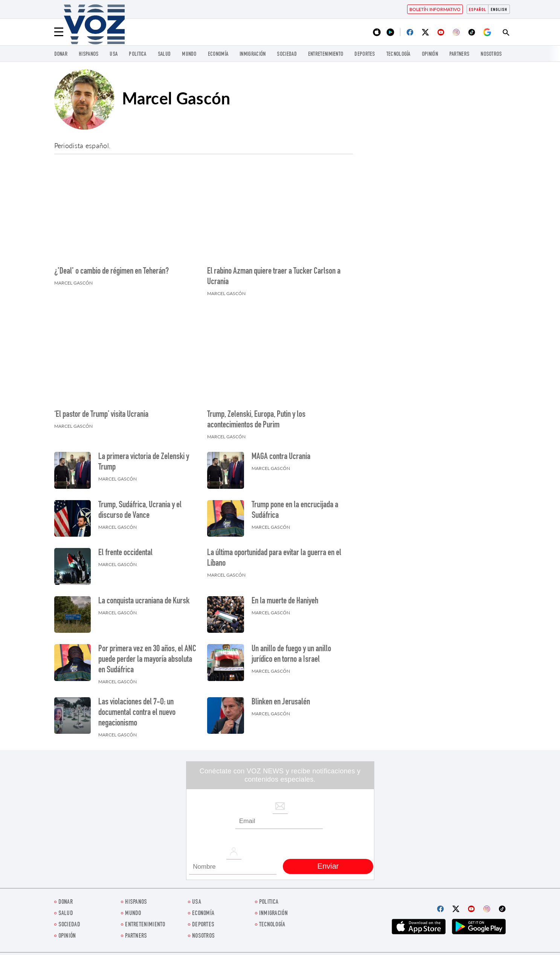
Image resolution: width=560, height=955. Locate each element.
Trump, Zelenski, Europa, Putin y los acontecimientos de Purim (256, 420)
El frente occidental (125, 553)
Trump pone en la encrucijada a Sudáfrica (295, 511)
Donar (61, 54)
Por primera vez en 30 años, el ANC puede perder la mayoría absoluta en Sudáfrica (147, 660)
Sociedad (287, 54)
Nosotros (491, 54)
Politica (137, 54)
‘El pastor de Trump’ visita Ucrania (101, 415)
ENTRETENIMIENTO (326, 54)
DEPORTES (365, 54)
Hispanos (89, 54)
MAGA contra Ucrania (281, 457)
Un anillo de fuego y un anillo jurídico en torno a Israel (291, 655)
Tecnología (398, 54)
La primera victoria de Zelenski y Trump (144, 462)
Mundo (189, 54)
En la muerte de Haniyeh (285, 601)
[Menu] (59, 32)
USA (114, 54)
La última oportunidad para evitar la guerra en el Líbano (274, 559)
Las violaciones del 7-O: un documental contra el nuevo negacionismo (137, 713)
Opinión (430, 54)
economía (218, 54)
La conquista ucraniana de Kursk (144, 601)
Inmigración (253, 54)
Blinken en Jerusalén (281, 702)
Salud (164, 54)
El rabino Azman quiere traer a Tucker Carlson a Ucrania (274, 277)
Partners (459, 54)
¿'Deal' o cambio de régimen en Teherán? (111, 272)
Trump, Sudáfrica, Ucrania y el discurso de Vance (140, 511)
